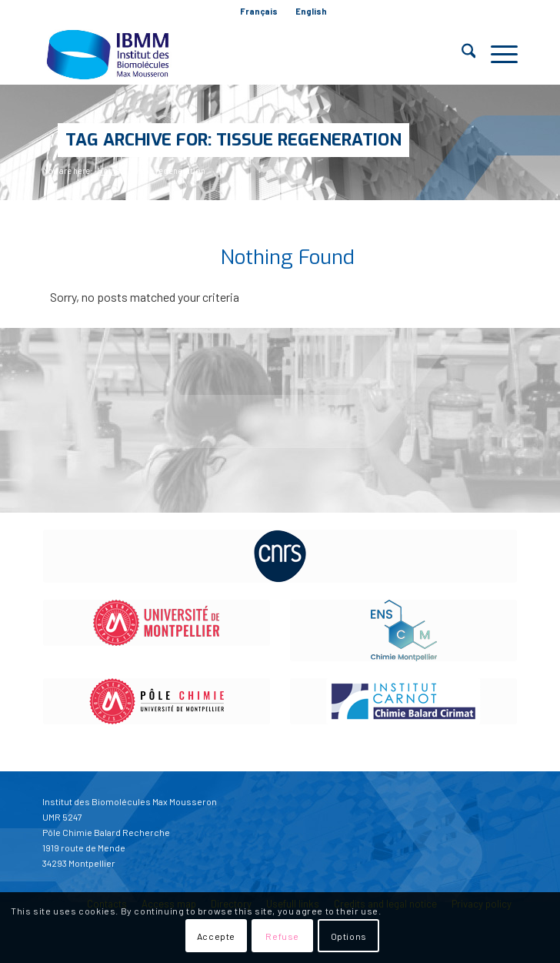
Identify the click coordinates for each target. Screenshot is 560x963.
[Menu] (497, 54)
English (311, 11)
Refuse (282, 936)
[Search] (461, 54)
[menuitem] (259, 12)
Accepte (216, 936)
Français (259, 11)
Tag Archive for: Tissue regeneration (233, 140)
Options (349, 936)
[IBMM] (233, 54)
